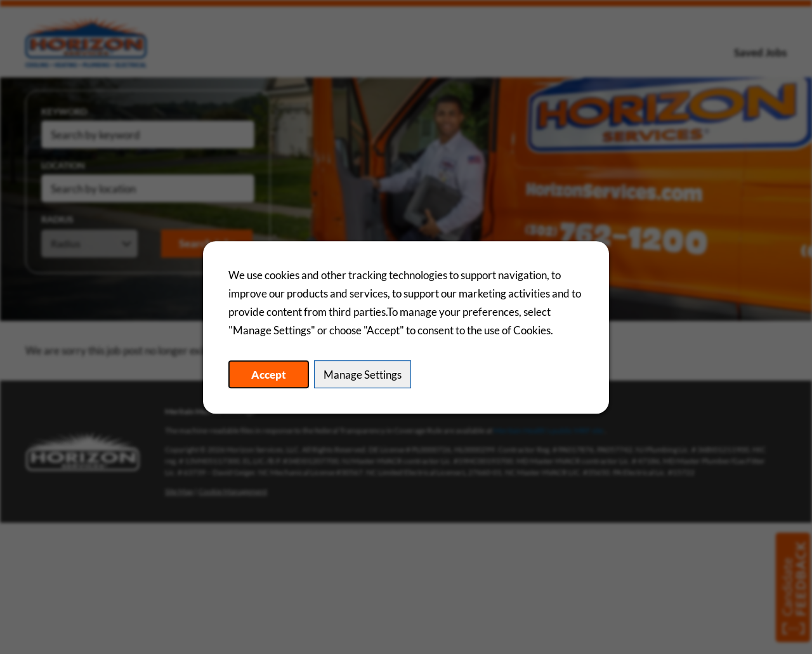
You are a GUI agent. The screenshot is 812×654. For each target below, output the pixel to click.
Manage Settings (363, 374)
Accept (269, 374)
